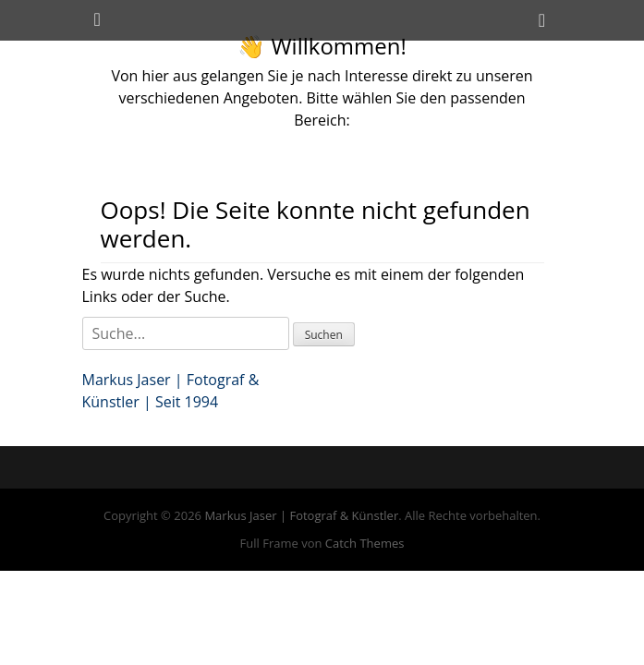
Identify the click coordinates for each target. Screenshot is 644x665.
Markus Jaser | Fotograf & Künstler (301, 515)
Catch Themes (365, 543)
